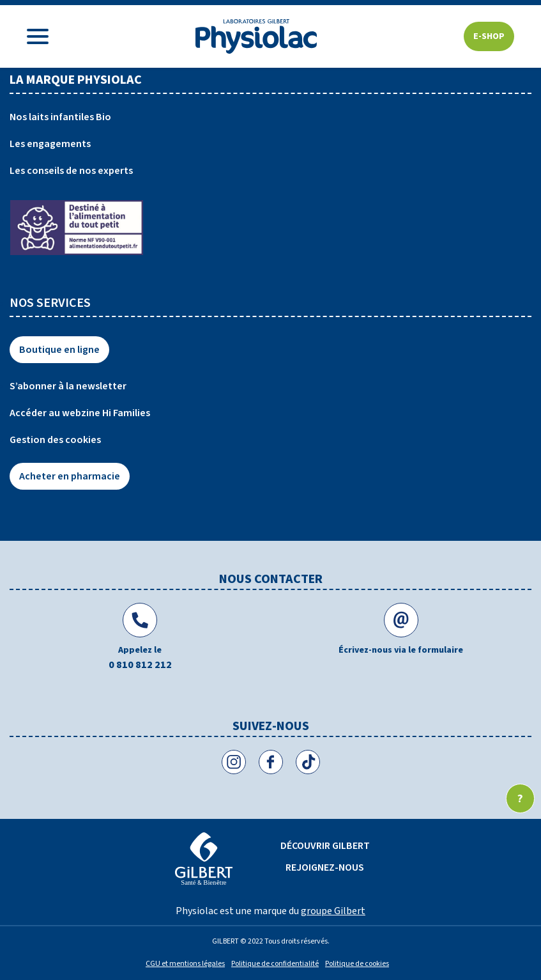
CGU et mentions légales (185, 964)
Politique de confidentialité (275, 964)
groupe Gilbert (333, 911)
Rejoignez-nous (325, 867)
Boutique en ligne (59, 350)
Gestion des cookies (55, 440)
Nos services (50, 303)
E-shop (489, 36)
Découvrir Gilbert (325, 846)
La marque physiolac (76, 80)
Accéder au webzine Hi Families (80, 413)
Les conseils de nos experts (71, 171)
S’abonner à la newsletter (68, 386)
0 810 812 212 (140, 665)
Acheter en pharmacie (70, 476)
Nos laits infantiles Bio (60, 117)
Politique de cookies (357, 964)
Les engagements (50, 144)
